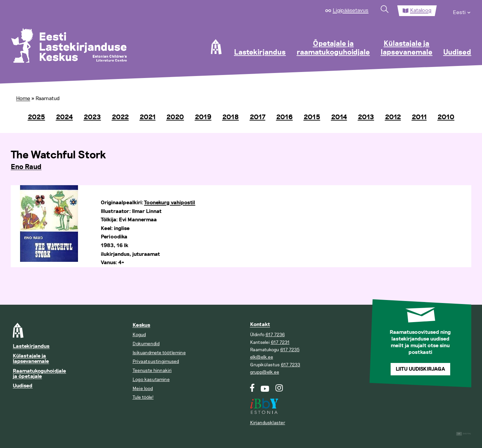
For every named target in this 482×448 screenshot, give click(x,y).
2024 (64, 117)
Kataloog (421, 10)
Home (23, 98)
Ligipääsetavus (351, 10)
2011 (419, 117)
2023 (92, 117)
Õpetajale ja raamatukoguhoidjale (333, 48)
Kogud (139, 335)
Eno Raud (26, 167)
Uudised (457, 53)
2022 (120, 117)
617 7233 (291, 365)
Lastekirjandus (260, 53)
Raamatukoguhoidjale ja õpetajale (39, 374)
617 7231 (280, 342)
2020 (175, 117)
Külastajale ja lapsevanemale (407, 48)
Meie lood (143, 389)
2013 (366, 117)
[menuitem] (462, 11)
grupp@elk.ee (265, 372)
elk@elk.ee (262, 357)
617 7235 (290, 350)
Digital (464, 434)
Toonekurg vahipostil (170, 203)
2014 (339, 117)
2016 (285, 117)
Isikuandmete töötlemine (159, 353)
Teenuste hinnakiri (152, 370)
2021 (148, 117)
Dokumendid (146, 344)
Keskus (141, 325)
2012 (393, 117)
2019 (203, 117)
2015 (312, 117)
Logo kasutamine (151, 380)
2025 (36, 117)
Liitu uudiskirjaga (420, 369)
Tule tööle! (143, 397)
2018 (231, 117)
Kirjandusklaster (268, 423)
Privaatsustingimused (156, 361)
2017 (258, 117)
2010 (446, 117)
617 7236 (275, 335)
